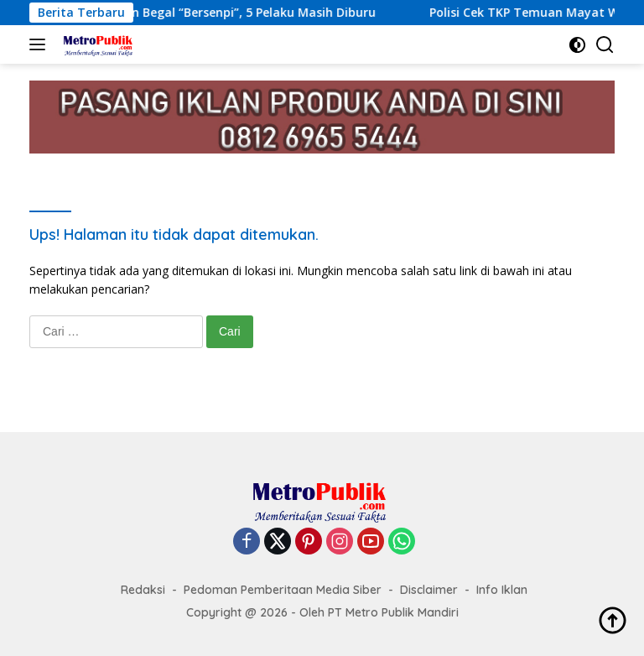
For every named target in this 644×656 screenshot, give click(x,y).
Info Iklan (502, 590)
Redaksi (143, 590)
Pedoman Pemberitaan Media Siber (283, 590)
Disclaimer (429, 590)
